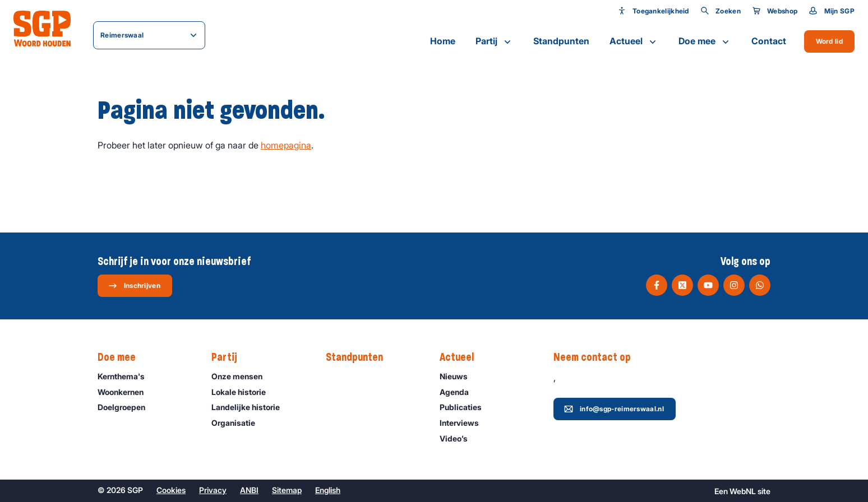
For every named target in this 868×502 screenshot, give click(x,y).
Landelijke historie (251, 407)
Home (443, 41)
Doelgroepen (126, 407)
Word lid (829, 41)
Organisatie (238, 423)
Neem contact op (598, 357)
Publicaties (466, 407)
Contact (769, 41)
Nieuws (459, 376)
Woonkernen (126, 392)
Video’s (459, 438)
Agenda (459, 392)
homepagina (286, 145)
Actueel (634, 41)
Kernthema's (126, 376)
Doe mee (705, 41)
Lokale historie (244, 392)
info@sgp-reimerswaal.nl (614, 409)
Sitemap (287, 490)
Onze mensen (242, 376)
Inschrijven (134, 286)
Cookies (171, 490)
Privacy (213, 490)
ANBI (249, 490)
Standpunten (561, 41)
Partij (494, 41)
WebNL (743, 491)
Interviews (464, 423)
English (328, 490)
